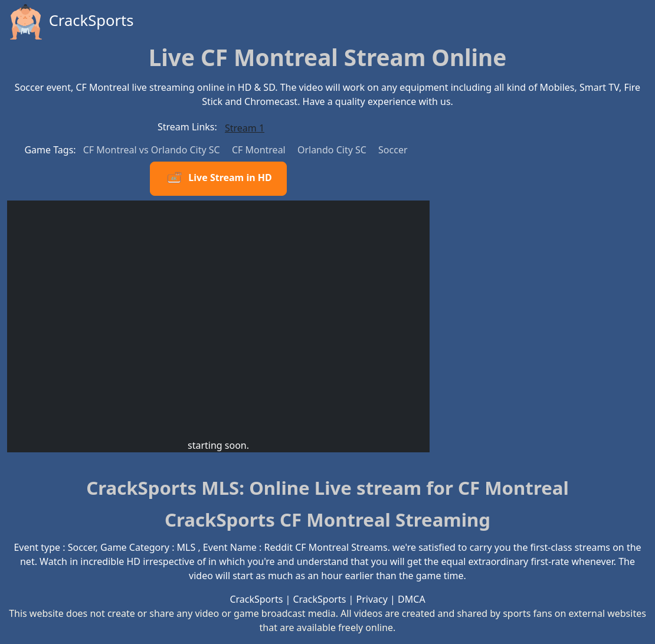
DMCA (412, 599)
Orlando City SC (333, 150)
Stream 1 (245, 128)
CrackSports (71, 22)
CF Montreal (260, 150)
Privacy (372, 599)
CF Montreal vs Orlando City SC (153, 150)
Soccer (393, 150)
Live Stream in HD (218, 179)
